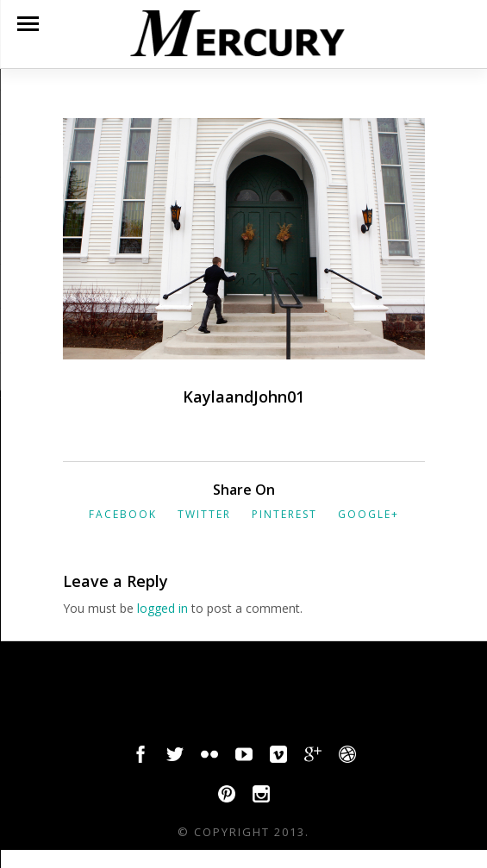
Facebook (123, 514)
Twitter (204, 514)
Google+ (368, 514)
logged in (162, 608)
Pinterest (284, 514)
